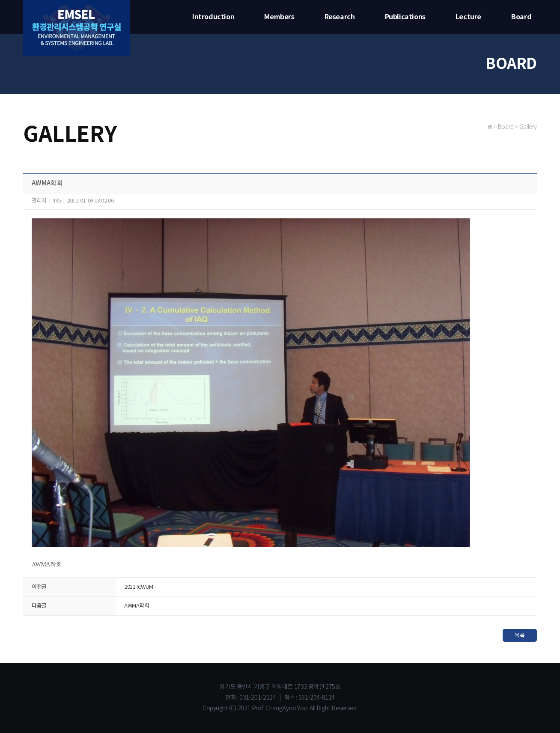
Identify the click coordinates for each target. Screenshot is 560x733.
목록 (520, 635)
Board (521, 17)
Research (340, 17)
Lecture (468, 17)
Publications (405, 17)
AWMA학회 (137, 606)
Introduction (213, 17)
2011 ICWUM (139, 587)
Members (279, 17)
